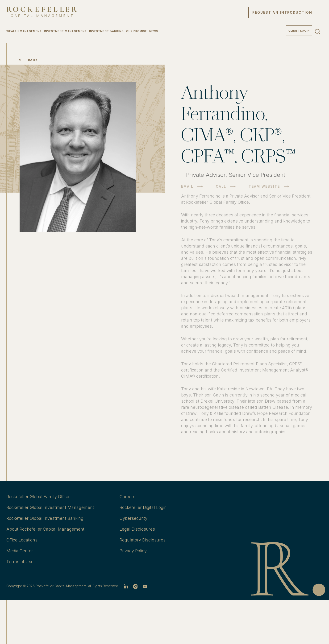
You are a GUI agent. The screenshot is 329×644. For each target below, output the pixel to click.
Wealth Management (24, 31)
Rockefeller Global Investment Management (50, 507)
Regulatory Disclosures (143, 540)
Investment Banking (106, 31)
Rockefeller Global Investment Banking (45, 518)
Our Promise (137, 31)
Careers (127, 497)
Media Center (20, 551)
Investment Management (65, 31)
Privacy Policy (133, 551)
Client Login (299, 31)
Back (33, 60)
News (154, 31)
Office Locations (22, 540)
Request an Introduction (282, 12)
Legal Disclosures (137, 529)
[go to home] (42, 12)
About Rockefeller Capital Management (45, 529)
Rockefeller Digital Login (143, 507)
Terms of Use (20, 562)
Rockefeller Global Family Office (38, 497)
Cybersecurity (133, 518)
